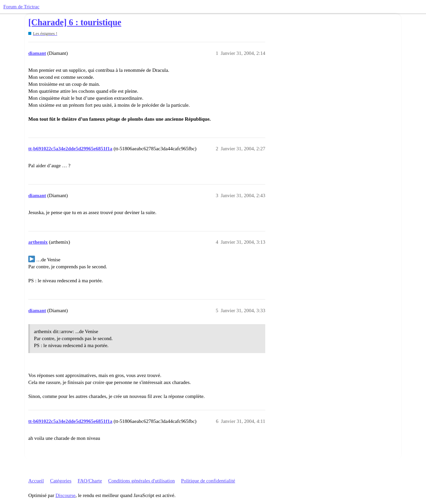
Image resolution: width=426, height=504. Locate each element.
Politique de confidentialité (208, 481)
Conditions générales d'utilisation (141, 481)
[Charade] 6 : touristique (75, 22)
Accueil (36, 481)
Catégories (61, 481)
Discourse (66, 495)
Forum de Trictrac (21, 7)
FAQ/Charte (90, 481)
